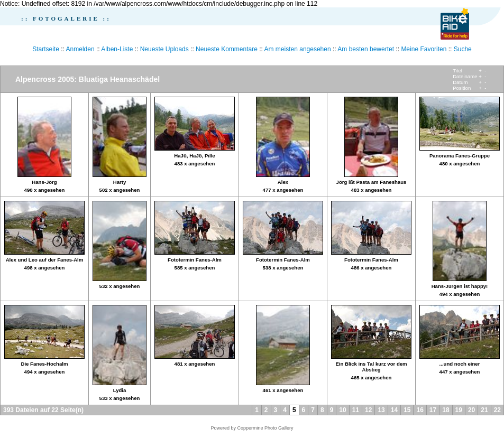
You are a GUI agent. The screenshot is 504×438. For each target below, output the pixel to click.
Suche (463, 49)
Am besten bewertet (366, 49)
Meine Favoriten (424, 49)
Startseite (46, 49)
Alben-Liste (117, 49)
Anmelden (80, 49)
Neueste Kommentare (227, 49)
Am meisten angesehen (298, 49)
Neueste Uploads (164, 49)
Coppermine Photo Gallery (265, 428)
